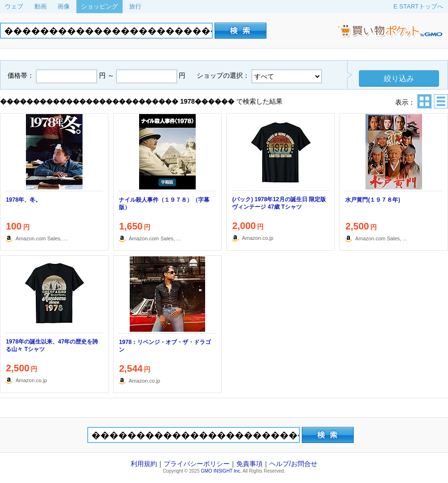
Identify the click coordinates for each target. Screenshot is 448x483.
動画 (41, 6)
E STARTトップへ (418, 6)
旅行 (135, 6)
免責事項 (249, 464)
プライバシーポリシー (197, 464)
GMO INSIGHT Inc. (221, 471)
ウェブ (14, 6)
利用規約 (144, 464)
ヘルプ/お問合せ (293, 464)
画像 (64, 6)
